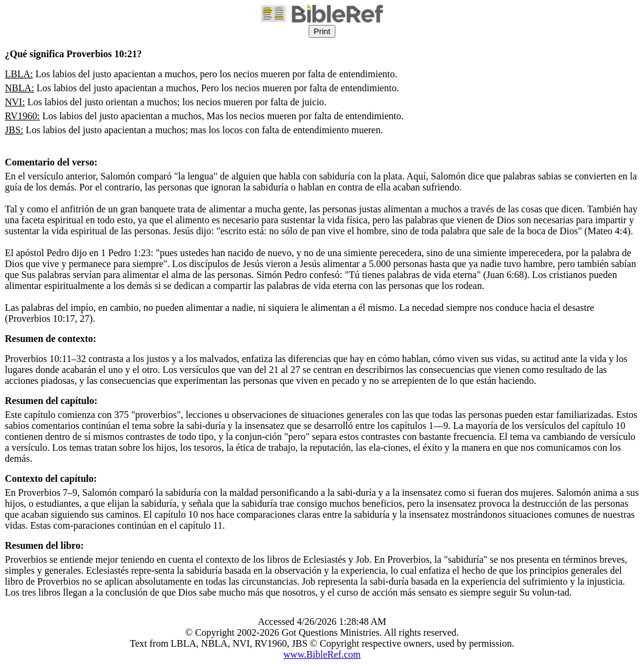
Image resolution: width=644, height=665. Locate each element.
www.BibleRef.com (322, 654)
